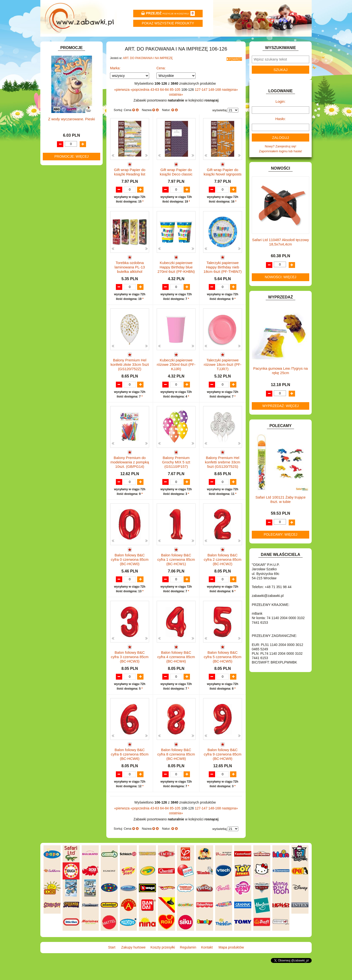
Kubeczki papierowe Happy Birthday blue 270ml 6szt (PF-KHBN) (176, 283)
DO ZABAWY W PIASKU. (67, 138)
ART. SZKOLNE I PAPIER (67, 98)
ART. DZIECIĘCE (61, 93)
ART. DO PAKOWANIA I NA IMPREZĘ (148, 71)
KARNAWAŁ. (58, 192)
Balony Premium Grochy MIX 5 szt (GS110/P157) (176, 479)
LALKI (53, 224)
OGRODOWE (59, 246)
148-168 (215, 101)
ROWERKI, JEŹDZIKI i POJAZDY (73, 263)
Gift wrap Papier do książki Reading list (130, 183)
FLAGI (54, 160)
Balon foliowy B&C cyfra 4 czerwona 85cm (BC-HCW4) (176, 674)
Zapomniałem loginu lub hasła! (280, 164)
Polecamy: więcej (281, 548)
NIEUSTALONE (60, 302)
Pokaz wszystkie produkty (168, 23)
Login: (280, 115)
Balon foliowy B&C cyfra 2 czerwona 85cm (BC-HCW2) (222, 577)
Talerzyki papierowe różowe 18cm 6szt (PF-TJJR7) (222, 381)
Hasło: (280, 132)
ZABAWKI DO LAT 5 (63, 280)
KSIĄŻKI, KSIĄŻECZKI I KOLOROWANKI (63, 216)
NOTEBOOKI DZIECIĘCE (67, 241)
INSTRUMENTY (60, 177)
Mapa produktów (289, 43)
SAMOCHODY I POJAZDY (68, 269)
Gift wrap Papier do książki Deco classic (176, 183)
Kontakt (244, 43)
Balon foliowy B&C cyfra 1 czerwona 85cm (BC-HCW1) (176, 577)
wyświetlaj (220, 121)
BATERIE (56, 110)
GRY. (53, 166)
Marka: (115, 79)
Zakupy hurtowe (108, 43)
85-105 (175, 101)
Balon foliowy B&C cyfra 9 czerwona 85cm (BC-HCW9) (222, 772)
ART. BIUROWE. (61, 76)
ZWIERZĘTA (58, 297)
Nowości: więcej (280, 290)
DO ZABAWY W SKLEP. (66, 143)
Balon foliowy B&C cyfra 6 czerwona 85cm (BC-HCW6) (130, 772)
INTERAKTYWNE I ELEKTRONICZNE (59, 184)
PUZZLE (55, 258)
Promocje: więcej (71, 459)
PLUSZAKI (57, 252)
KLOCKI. (55, 198)
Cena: (161, 79)
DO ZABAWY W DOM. (65, 132)
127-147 (202, 101)
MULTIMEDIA (59, 235)
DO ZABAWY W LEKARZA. (68, 126)
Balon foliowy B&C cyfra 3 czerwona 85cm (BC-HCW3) (130, 674)
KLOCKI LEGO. (60, 203)
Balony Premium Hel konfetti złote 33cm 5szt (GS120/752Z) (130, 381)
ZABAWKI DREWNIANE (66, 285)
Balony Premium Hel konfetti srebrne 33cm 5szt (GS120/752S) (222, 479)
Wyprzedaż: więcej (280, 419)
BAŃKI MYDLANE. (62, 104)
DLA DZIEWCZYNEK (64, 121)
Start (63, 43)
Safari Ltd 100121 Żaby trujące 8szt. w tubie (280, 513)
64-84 (165, 101)
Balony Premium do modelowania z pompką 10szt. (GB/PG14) (130, 479)
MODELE (56, 230)
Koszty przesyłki (153, 43)
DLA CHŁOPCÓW (62, 115)
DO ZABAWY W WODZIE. (67, 149)
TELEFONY (57, 274)
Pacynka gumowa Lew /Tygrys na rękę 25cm (280, 384)
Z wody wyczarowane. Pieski (72, 421)
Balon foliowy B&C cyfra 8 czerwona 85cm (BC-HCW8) (176, 772)
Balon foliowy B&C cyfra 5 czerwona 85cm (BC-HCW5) (222, 674)
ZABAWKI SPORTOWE (66, 291)
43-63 (155, 101)
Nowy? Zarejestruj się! (280, 159)
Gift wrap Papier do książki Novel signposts (223, 183)
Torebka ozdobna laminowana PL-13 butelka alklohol (130, 283)
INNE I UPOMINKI (62, 171)
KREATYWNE (59, 209)
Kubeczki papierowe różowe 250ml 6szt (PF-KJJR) (176, 381)
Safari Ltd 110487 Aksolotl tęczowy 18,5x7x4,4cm (280, 255)
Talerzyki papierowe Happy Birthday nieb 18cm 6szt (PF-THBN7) (223, 283)
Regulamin (199, 43)
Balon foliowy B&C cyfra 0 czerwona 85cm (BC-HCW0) (130, 577)
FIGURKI (55, 154)
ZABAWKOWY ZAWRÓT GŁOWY (73, 71)
